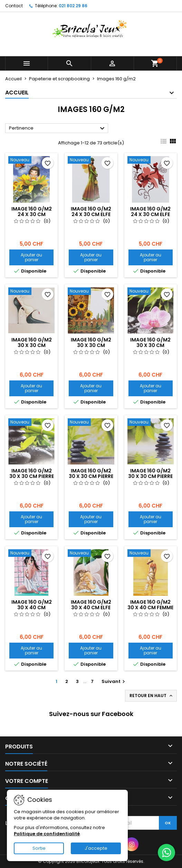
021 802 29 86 (73, 6)
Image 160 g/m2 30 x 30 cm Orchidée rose (150, 345)
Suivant (114, 681)
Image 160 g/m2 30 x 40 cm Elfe (91, 605)
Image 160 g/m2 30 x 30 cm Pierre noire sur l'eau (150, 476)
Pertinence (58, 129)
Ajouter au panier (31, 257)
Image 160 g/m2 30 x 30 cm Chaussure (32, 345)
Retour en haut (152, 696)
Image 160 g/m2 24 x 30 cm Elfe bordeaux (150, 214)
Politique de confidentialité (47, 834)
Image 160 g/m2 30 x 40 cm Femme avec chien (150, 607)
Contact (14, 6)
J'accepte (96, 848)
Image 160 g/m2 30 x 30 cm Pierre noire (32, 476)
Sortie (39, 848)
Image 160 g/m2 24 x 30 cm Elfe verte (91, 214)
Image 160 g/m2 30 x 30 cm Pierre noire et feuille (91, 476)
